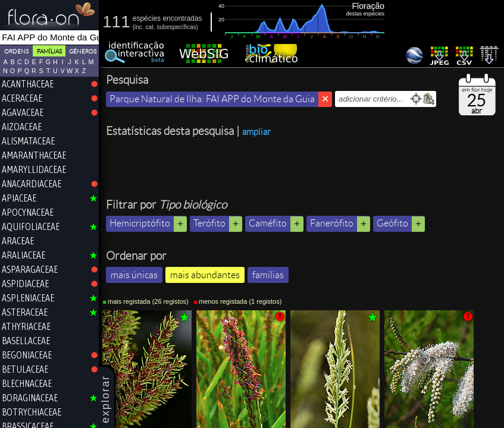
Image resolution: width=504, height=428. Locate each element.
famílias (268, 275)
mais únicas (134, 275)
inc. (139, 27)
